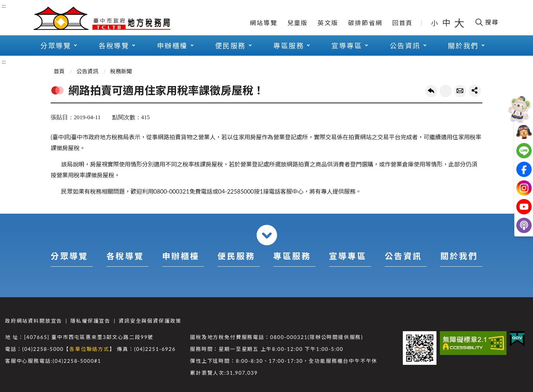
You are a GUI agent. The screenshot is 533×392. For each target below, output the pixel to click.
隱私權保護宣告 (90, 321)
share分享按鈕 (475, 91)
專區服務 (289, 46)
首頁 (59, 71)
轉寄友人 (460, 91)
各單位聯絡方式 (89, 349)
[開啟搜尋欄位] (487, 22)
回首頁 (403, 23)
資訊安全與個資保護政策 (150, 321)
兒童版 (298, 23)
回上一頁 (431, 91)
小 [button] (435, 23)
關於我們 (463, 46)
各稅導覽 (114, 46)
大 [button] (459, 23)
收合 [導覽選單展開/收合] (267, 235)
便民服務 (230, 46)
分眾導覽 (56, 46)
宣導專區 (347, 46)
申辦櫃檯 (172, 46)
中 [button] (447, 23)
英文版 (328, 23)
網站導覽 (264, 23)
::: (4, 6)
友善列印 (446, 91)
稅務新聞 (121, 71)
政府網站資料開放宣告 (34, 321)
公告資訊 (405, 46)
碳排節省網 (365, 23)
